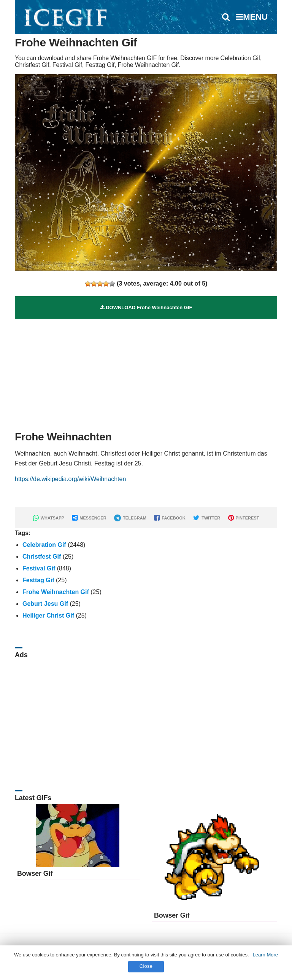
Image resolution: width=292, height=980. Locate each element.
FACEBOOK (170, 518)
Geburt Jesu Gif (45, 604)
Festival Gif (39, 568)
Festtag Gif (38, 580)
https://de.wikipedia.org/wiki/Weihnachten (70, 479)
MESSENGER (89, 518)
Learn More (265, 955)
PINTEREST (244, 518)
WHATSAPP (49, 518)
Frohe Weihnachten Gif (56, 592)
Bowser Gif (35, 874)
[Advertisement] (146, 372)
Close (146, 966)
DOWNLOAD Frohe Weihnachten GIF (146, 307)
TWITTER (207, 518)
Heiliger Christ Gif (48, 615)
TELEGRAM (130, 518)
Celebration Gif (44, 545)
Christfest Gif (42, 557)
